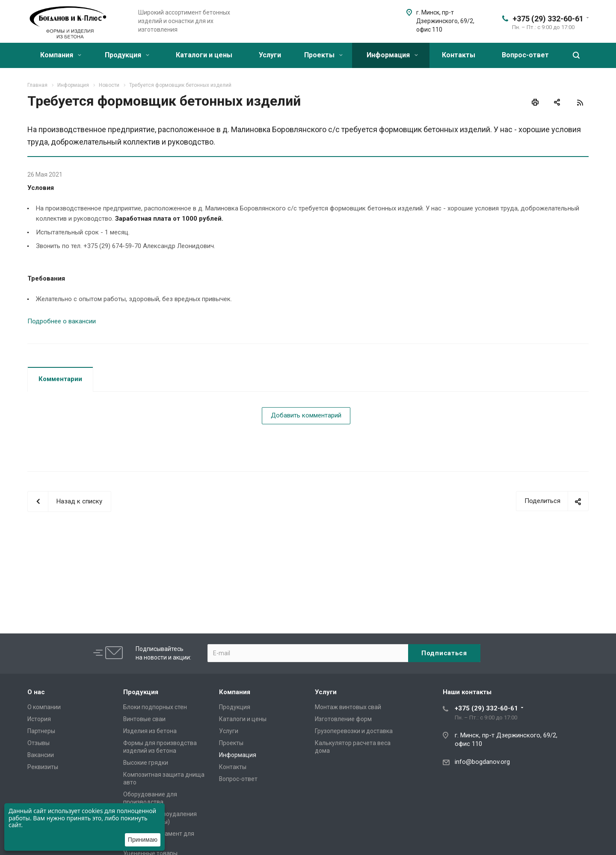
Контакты (459, 55)
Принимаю (143, 840)
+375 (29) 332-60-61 (548, 19)
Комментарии (60, 379)
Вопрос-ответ (525, 55)
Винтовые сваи (144, 719)
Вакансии (41, 755)
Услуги (270, 55)
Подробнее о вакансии (62, 321)
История (39, 719)
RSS (580, 103)
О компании (44, 707)
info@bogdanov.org (482, 762)
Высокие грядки (146, 763)
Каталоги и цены (204, 55)
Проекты (323, 55)
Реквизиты (43, 767)
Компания (61, 55)
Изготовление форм (343, 719)
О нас (36, 692)
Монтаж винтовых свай (348, 707)
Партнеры (41, 731)
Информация (392, 55)
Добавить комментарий (306, 415)
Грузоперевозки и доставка (354, 731)
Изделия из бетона (150, 731)
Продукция (127, 55)
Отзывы (38, 743)
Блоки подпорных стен (155, 707)
